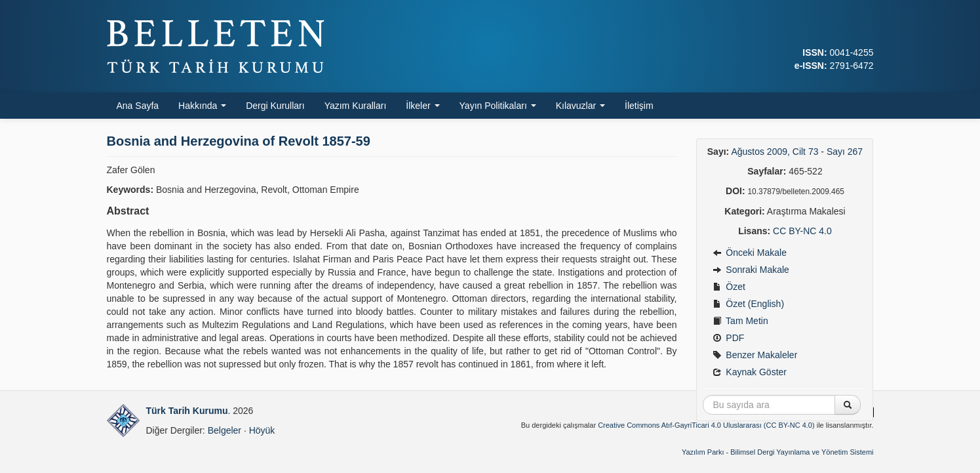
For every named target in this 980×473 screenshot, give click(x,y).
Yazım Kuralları (356, 106)
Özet (729, 287)
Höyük (262, 430)
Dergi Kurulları (275, 106)
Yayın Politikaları (498, 106)
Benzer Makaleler (755, 355)
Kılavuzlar (580, 106)
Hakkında (202, 106)
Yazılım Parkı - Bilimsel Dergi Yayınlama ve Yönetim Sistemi (778, 452)
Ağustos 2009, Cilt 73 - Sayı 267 (797, 152)
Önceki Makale (749, 253)
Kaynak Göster (750, 372)
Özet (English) (748, 304)
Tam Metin (740, 321)
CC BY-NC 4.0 (802, 231)
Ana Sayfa (138, 106)
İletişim (639, 106)
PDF (728, 338)
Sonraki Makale (751, 270)
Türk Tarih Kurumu (187, 411)
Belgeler (225, 430)
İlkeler (422, 106)
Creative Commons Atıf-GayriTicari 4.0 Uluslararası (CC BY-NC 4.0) (706, 425)
